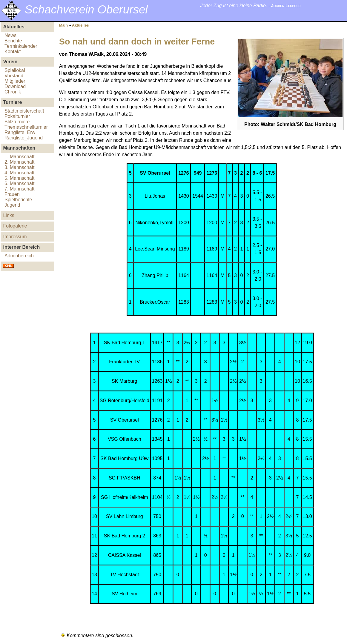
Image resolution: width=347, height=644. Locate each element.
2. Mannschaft (20, 162)
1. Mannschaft (20, 157)
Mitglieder (15, 81)
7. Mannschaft (20, 189)
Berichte (13, 41)
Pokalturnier (17, 116)
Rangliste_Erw (20, 132)
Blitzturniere (17, 122)
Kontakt (13, 52)
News (10, 35)
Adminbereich (19, 256)
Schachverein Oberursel (86, 9)
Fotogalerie (15, 226)
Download (15, 86)
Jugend (12, 205)
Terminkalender (21, 46)
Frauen (12, 194)
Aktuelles (80, 25)
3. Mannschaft (20, 167)
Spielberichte (18, 200)
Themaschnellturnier (26, 127)
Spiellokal (15, 70)
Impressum (15, 237)
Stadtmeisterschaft (24, 111)
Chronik (13, 92)
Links (9, 215)
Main (63, 25)
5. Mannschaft (20, 178)
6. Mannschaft (20, 183)
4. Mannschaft (20, 173)
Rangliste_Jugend (24, 138)
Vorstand (14, 76)
